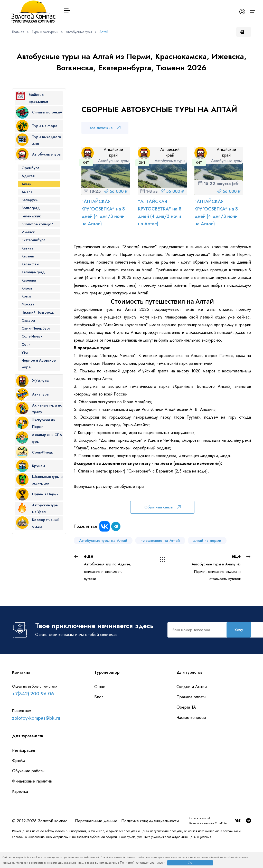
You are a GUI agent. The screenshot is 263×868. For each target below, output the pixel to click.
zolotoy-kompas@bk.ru (36, 741)
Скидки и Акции (192, 710)
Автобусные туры (79, 32)
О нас (100, 710)
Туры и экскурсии (45, 32)
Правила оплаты (191, 720)
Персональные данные (96, 844)
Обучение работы (28, 794)
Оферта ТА (186, 730)
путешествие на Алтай (160, 541)
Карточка (20, 814)
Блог (99, 720)
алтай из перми (207, 541)
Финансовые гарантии (32, 804)
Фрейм (18, 784)
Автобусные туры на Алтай (103, 541)
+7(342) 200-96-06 (33, 717)
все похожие (105, 128)
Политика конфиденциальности (150, 844)
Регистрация (24, 773)
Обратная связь (162, 507)
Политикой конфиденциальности (143, 863)
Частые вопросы (191, 741)
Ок (190, 863)
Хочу (132, 654)
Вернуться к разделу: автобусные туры (109, 486)
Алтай (104, 32)
